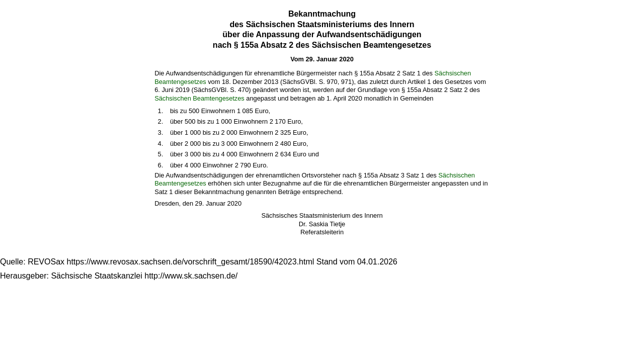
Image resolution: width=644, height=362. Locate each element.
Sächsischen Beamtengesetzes (199, 98)
